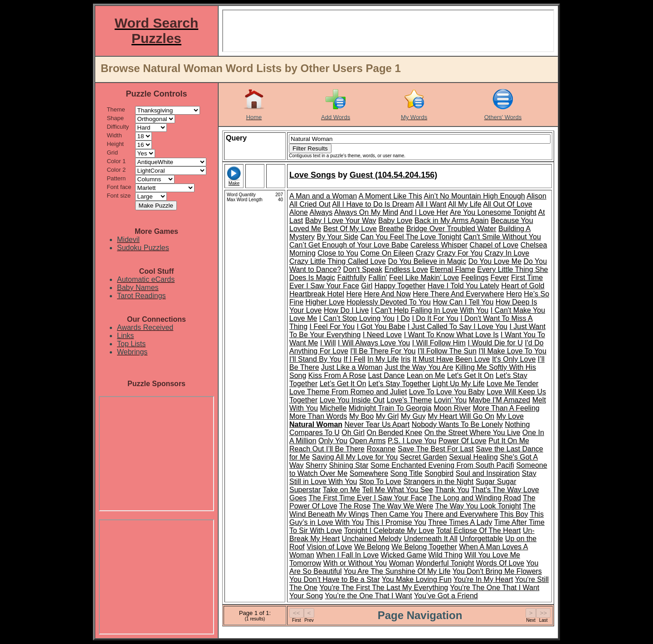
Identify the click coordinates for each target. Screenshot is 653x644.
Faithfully (352, 278)
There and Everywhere (461, 514)
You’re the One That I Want (368, 596)
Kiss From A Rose (337, 375)
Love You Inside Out (352, 400)
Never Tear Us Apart (377, 424)
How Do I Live (346, 310)
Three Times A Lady (460, 522)
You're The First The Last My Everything (384, 588)
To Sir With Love (316, 530)
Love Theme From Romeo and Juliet (348, 392)
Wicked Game (404, 555)
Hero (514, 294)
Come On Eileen (387, 253)
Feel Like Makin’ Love (424, 278)
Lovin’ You (450, 400)
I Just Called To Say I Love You (458, 327)
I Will (328, 343)
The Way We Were (403, 506)
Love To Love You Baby (447, 392)
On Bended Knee (394, 433)
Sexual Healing (473, 457)
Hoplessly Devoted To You (389, 302)
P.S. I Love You (412, 441)
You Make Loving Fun (417, 579)
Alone (299, 212)
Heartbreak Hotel (317, 294)
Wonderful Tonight (445, 563)
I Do (403, 318)
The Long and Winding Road (475, 498)
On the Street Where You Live (473, 433)
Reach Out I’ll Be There (327, 449)
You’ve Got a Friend (446, 596)
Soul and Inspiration (488, 473)
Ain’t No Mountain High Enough (474, 196)
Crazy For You (460, 253)
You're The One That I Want (495, 588)
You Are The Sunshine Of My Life (397, 571)
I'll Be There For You (383, 351)
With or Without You (355, 563)
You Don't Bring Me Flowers (497, 571)
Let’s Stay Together (399, 384)
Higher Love (325, 302)
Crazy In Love (507, 253)
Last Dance (386, 375)
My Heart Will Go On (461, 416)
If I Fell (355, 359)
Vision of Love (329, 547)
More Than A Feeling (506, 408)
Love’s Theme (409, 400)
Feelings (475, 278)
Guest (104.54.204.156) (393, 175)
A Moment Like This (390, 196)
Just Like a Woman (352, 367)
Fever (500, 278)
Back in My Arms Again (452, 220)
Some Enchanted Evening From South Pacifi (442, 465)
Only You (333, 441)
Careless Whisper (439, 245)
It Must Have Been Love (451, 359)
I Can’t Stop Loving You (357, 318)
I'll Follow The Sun (447, 351)
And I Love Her (424, 212)
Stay (529, 473)
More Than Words (318, 416)
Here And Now (387, 294)
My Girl (387, 416)
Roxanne (381, 449)
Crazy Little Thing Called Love (338, 261)
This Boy (514, 514)
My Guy (413, 416)
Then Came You (397, 514)
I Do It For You (435, 318)
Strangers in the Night (438, 482)
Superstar (305, 490)
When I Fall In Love (347, 555)
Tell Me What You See (397, 490)
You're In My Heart (483, 579)
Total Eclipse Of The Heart (478, 530)
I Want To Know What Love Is (451, 335)
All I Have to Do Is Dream (373, 204)
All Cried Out (310, 204)
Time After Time (519, 522)
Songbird (439, 473)
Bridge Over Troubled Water (451, 229)
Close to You (338, 253)
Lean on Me (426, 375)
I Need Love (382, 335)
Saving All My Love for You (355, 457)
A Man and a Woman (323, 196)
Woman (402, 563)
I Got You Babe (381, 327)
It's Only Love (514, 359)
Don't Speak (363, 269)
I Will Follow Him (439, 343)
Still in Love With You (323, 482)
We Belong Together (424, 547)
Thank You (452, 490)
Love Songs (312, 175)
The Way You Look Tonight (478, 506)
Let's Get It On (470, 375)
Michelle (334, 408)
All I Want (431, 204)
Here (354, 294)
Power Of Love (463, 441)
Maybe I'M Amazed (500, 400)
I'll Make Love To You (512, 351)
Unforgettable (481, 539)
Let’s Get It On (343, 384)
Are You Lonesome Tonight (493, 212)
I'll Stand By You (315, 359)
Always (321, 212)
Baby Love (395, 220)
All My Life (465, 204)
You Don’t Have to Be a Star (335, 579)
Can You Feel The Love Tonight (411, 237)
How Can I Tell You (463, 302)
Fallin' (378, 278)
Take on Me (342, 490)
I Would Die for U (495, 343)
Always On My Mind (366, 212)
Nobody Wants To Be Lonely (457, 424)
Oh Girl (353, 433)
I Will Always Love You (374, 343)
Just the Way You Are (419, 367)
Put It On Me (509, 441)
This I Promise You (396, 522)
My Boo (361, 416)
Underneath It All (431, 539)
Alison (536, 196)
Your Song (306, 596)
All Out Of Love (508, 204)
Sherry (316, 465)
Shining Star (348, 465)
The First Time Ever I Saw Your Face (368, 498)
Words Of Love (500, 563)
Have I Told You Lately (463, 286)
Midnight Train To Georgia (390, 408)
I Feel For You (332, 327)
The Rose (355, 506)
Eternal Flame (453, 269)
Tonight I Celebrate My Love (389, 530)
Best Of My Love (350, 229)
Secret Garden (424, 457)
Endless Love (406, 269)
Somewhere (369, 473)
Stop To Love (380, 482)
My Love (510, 416)
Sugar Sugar (496, 482)
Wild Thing (446, 555)
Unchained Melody (372, 539)
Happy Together (400, 286)
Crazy (425, 253)
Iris (406, 359)
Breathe (391, 229)
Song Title (407, 473)
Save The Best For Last (436, 449)
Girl (367, 286)
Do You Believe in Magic (427, 261)
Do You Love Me (495, 261)
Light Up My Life (458, 384)
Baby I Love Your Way (341, 220)
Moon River (452, 408)
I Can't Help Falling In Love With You (430, 310)
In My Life (383, 359)
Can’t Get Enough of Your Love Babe (349, 245)
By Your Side (337, 237)
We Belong (372, 547)
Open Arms (368, 441)
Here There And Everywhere (458, 294)
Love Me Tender (512, 384)
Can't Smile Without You (502, 237)
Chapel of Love (494, 245)
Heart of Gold (523, 286)
